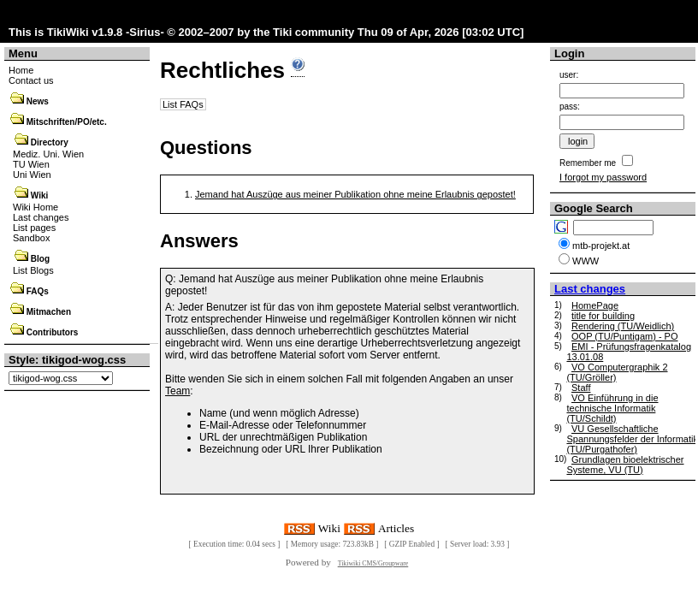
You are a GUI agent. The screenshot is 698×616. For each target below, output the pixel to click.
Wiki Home (35, 207)
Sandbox (31, 238)
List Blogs (33, 270)
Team (177, 391)
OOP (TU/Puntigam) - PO (625, 336)
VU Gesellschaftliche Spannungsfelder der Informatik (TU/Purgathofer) (632, 439)
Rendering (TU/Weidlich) (623, 326)
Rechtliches (222, 70)
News (38, 101)
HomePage (595, 305)
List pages (34, 228)
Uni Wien (32, 175)
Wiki (39, 195)
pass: (570, 107)
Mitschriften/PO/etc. (67, 122)
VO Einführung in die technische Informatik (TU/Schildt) (612, 408)
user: (569, 75)
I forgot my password (603, 177)
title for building (603, 316)
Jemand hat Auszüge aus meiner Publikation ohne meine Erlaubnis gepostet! (355, 194)
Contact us (31, 80)
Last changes (41, 217)
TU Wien (31, 164)
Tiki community (314, 32)
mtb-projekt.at (601, 246)
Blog (40, 259)
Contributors (53, 332)
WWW (586, 261)
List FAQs (183, 104)
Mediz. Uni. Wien (48, 154)
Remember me (588, 163)
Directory (50, 142)
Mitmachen (49, 312)
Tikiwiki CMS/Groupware (373, 563)
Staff (581, 388)
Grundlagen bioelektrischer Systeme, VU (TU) (625, 465)
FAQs (38, 291)
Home (21, 70)
